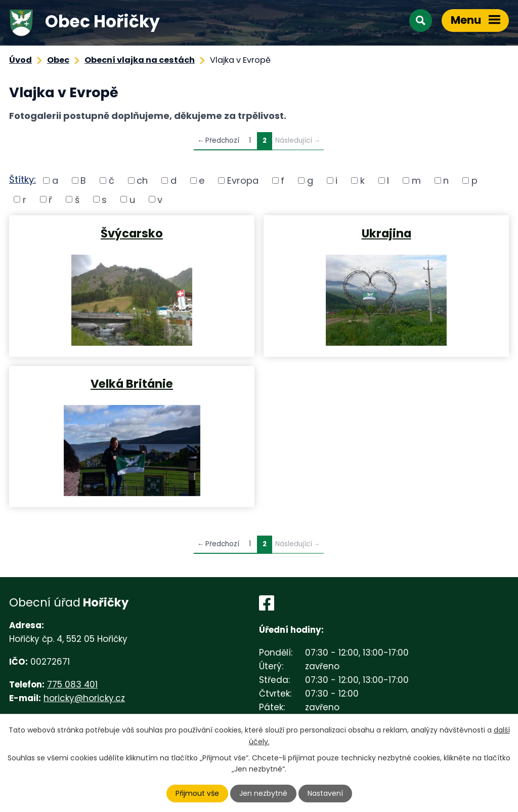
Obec (58, 60)
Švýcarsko (132, 233)
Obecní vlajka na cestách (140, 60)
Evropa (243, 180)
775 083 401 (72, 684)
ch (142, 180)
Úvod (20, 60)
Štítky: (23, 179)
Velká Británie (132, 383)
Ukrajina (386, 233)
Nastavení (325, 793)
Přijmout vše (197, 793)
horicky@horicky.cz (84, 698)
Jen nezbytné (263, 793)
